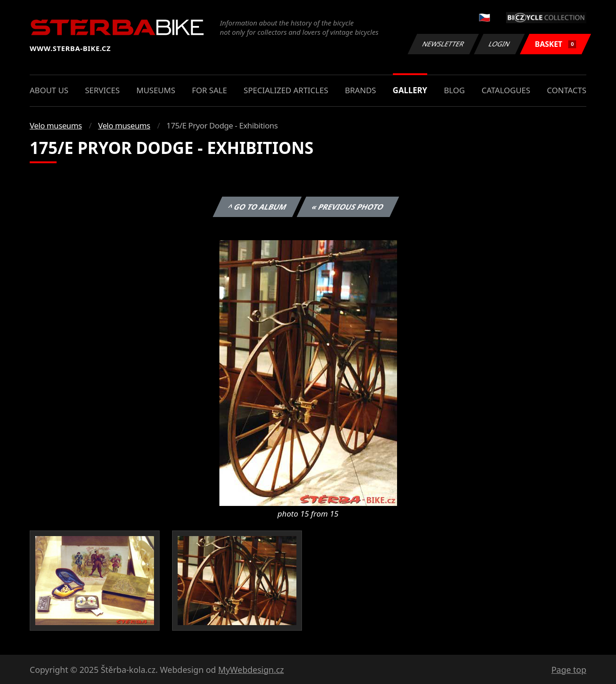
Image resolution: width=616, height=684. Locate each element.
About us (49, 90)
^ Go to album (257, 207)
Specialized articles (286, 90)
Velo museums (56, 125)
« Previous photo (348, 207)
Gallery (410, 90)
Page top (569, 670)
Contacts (567, 90)
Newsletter (443, 44)
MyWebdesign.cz (251, 670)
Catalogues (506, 90)
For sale (210, 90)
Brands (360, 90)
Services (102, 90)
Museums (156, 90)
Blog (454, 90)
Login (500, 44)
